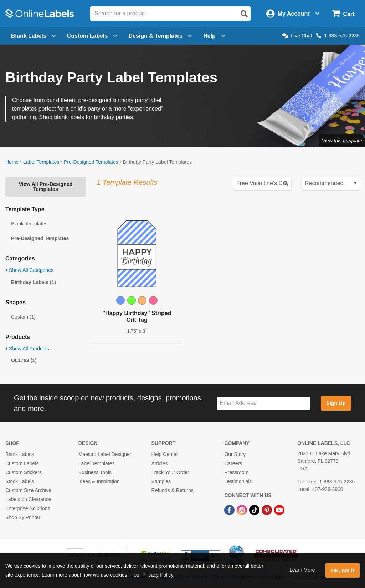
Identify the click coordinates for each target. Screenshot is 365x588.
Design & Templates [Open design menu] (160, 36)
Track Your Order (170, 472)
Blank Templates (29, 224)
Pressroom (236, 472)
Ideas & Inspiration (99, 481)
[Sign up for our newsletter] (263, 403)
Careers (233, 463)
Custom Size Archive (28, 490)
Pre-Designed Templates (91, 162)
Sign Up (336, 403)
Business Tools (95, 472)
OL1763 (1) (24, 360)
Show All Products (27, 349)
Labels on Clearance (28, 499)
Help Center (165, 454)
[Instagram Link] (243, 510)
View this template (342, 141)
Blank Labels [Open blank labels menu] (33, 36)
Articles (160, 463)
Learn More (302, 570)
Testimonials (238, 481)
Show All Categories (29, 270)
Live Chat (297, 36)
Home (12, 162)
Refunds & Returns (173, 490)
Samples (161, 481)
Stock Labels (20, 481)
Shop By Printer (23, 517)
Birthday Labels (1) (34, 282)
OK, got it (343, 571)
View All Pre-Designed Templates (45, 187)
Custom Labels (22, 463)
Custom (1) (23, 317)
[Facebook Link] (230, 510)
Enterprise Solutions (28, 508)
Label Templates (41, 162)
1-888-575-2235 (338, 36)
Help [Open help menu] (214, 36)
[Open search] (244, 14)
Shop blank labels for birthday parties (86, 117)
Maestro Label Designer (105, 454)
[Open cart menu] (343, 14)
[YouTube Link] (279, 510)
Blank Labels (20, 454)
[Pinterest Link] (268, 510)
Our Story (235, 454)
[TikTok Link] (255, 510)
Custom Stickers (24, 472)
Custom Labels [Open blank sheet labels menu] (92, 36)
